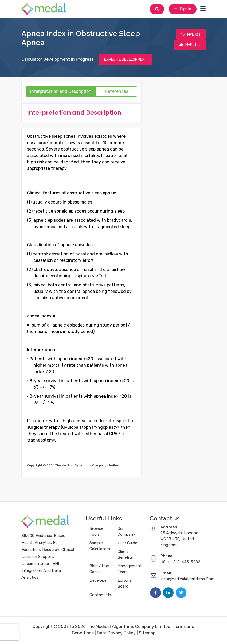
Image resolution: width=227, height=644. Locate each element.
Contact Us (100, 596)
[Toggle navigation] (203, 9)
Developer (99, 581)
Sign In (182, 9)
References (117, 92)
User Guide (127, 544)
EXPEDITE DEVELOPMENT (126, 61)
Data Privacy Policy (116, 634)
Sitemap (147, 634)
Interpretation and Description (61, 92)
